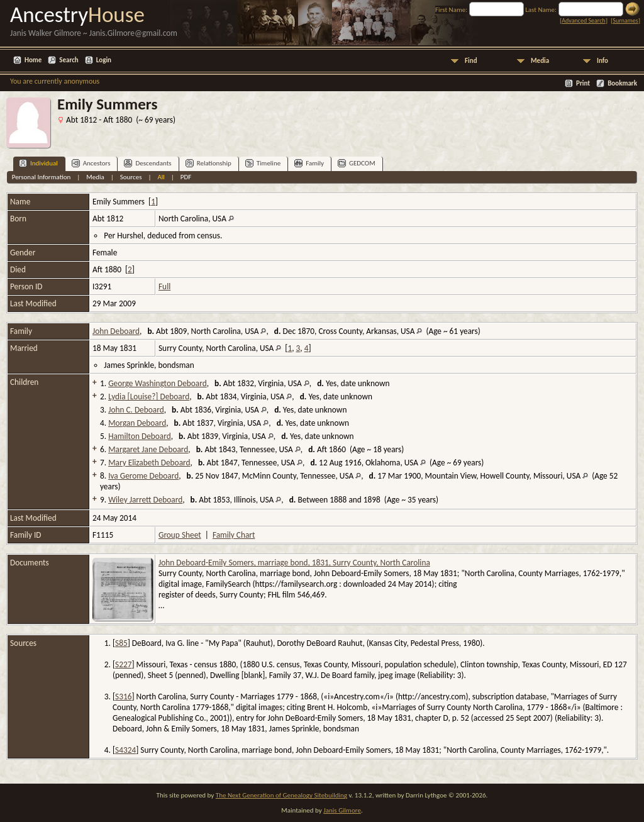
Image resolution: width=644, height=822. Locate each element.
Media (540, 61)
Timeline (263, 163)
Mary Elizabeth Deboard (149, 463)
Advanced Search (583, 20)
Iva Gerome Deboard (143, 476)
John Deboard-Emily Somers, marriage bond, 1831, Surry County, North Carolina (294, 563)
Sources (131, 177)
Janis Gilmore (342, 810)
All (161, 177)
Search (69, 60)
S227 (123, 664)
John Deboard (116, 331)
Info (602, 61)
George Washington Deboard (158, 383)
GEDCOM (357, 163)
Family (309, 163)
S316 (123, 697)
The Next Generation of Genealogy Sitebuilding (281, 795)
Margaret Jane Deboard (148, 449)
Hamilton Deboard (140, 436)
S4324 (125, 750)
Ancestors (91, 163)
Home (33, 60)
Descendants (147, 163)
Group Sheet (180, 535)
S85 (121, 643)
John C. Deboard (136, 410)
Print (583, 83)
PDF (186, 177)
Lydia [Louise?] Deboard (149, 397)
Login (104, 60)
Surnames (625, 20)
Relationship (208, 163)
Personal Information (42, 177)
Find (471, 61)
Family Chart (234, 535)
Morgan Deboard (137, 423)
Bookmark (622, 83)
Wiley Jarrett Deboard (145, 500)
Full (164, 286)
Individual (38, 163)
